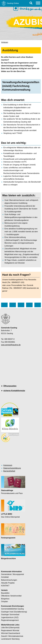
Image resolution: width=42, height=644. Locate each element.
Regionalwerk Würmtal (10, 630)
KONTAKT (5, 586)
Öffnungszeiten (10, 386)
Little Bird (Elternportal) (10, 628)
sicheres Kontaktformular (14, 391)
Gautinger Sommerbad (10, 615)
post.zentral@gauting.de (11, 345)
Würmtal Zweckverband (11, 633)
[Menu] (38, 3)
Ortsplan (4, 601)
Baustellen (5, 593)
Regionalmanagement (10, 620)
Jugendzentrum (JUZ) (10, 617)
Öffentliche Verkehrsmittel (11, 596)
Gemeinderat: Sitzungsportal (12, 574)
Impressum (8, 465)
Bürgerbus (5, 599)
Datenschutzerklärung (12, 468)
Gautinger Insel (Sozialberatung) (14, 612)
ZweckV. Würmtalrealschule (12, 636)
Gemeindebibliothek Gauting (12, 609)
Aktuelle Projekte (8, 583)
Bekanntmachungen (9, 580)
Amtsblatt (5, 577)
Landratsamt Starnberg (10, 639)
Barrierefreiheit (9, 471)
